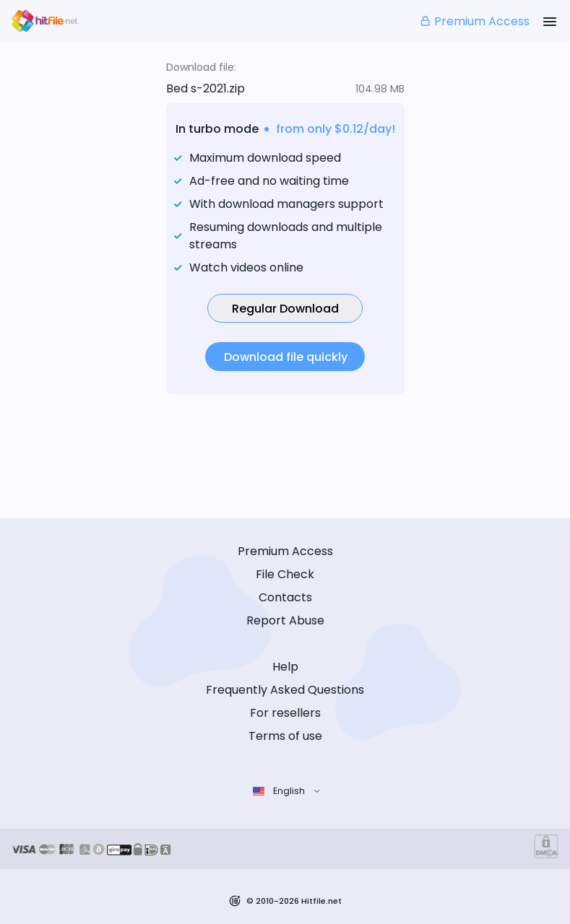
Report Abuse (285, 620)
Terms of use (285, 736)
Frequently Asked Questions (285, 690)
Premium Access (474, 21)
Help (285, 667)
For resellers (285, 713)
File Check (285, 574)
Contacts (285, 597)
